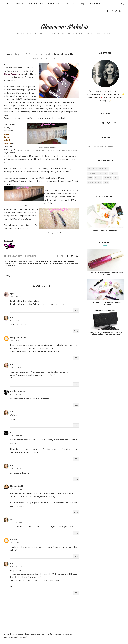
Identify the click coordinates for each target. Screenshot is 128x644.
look (106, 175)
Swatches (73, 258)
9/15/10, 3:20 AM (16, 483)
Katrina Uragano (18, 385)
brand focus (94, 175)
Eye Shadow (25, 256)
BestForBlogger (79, 641)
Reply (76, 304)
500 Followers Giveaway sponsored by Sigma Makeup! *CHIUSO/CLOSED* (106, 326)
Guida (98, 170)
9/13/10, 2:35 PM (16, 291)
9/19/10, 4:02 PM (16, 537)
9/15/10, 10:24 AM (16, 516)
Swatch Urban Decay (54, 258)
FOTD (90, 170)
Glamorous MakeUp (64, 18)
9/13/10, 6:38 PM (16, 429)
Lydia (13, 287)
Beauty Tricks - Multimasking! (105, 223)
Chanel (13, 256)
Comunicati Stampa (97, 166)
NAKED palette (58, 256)
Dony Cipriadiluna (19, 331)
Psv (12, 426)
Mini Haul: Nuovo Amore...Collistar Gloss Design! (106, 266)
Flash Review (41, 256)
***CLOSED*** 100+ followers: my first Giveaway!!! (106, 296)
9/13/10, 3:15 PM (16, 409)
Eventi (113, 166)
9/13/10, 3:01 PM (16, 362)
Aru (12, 311)
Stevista (14, 533)
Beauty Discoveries (98, 161)
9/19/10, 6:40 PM (16, 560)
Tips (116, 170)
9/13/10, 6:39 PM (16, 463)
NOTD (71, 256)
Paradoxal (11, 258)
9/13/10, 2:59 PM (16, 335)
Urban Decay (12, 260)
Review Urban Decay (30, 258)
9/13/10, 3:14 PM (16, 388)
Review (107, 170)
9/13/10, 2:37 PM (16, 314)
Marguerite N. (17, 480)
